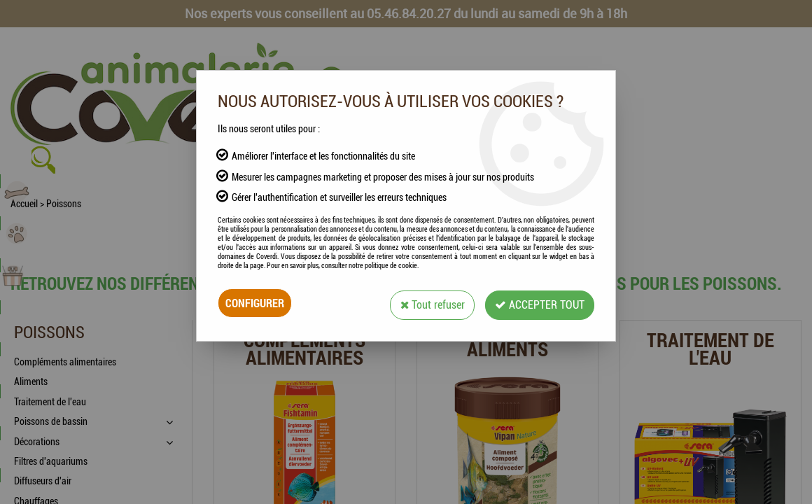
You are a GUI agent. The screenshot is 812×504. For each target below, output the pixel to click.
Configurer (255, 303)
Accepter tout (538, 303)
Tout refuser (428, 303)
